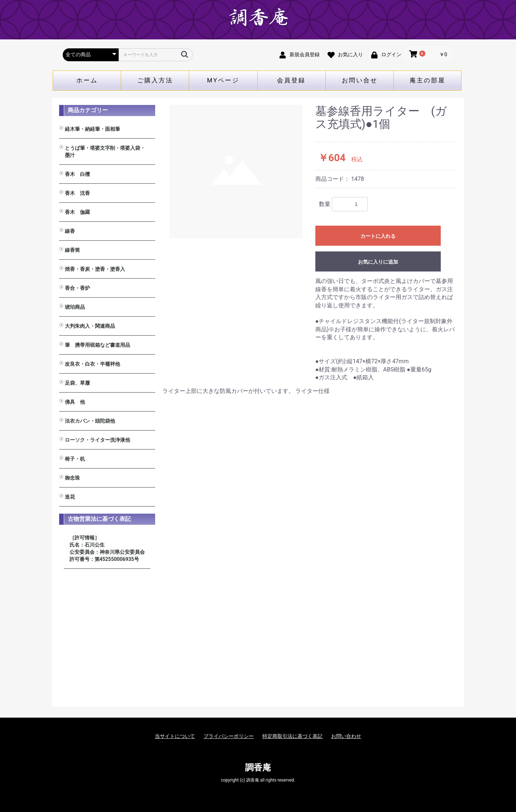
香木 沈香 (77, 193)
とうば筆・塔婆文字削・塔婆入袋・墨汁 (105, 152)
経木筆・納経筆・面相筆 (92, 129)
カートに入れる (378, 236)
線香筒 (72, 250)
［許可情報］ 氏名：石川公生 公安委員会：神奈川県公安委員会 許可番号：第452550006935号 (107, 548)
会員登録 (291, 80)
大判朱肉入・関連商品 (90, 326)
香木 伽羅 (77, 212)
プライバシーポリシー (229, 736)
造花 (70, 497)
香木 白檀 (77, 174)
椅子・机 (75, 459)
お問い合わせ (346, 736)
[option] (236, 172)
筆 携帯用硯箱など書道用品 (97, 345)
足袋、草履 (77, 383)
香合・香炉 (77, 288)
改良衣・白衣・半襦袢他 (92, 364)
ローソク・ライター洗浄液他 (97, 440)
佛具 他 (75, 402)
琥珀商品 (75, 307)
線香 (70, 231)
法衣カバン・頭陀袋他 (90, 421)
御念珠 (72, 478)
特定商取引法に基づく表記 (292, 736)
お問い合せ (360, 80)
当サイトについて (175, 736)
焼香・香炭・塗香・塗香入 (95, 269)
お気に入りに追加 (378, 262)
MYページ (223, 80)
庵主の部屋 (427, 80)
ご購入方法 (155, 80)
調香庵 (258, 768)
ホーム (87, 80)
